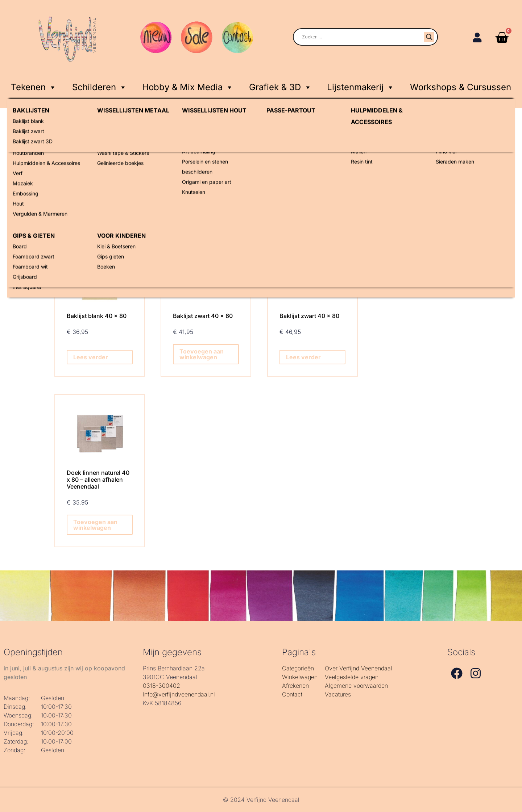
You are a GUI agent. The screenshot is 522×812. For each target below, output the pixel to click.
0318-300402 (161, 686)
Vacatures (338, 694)
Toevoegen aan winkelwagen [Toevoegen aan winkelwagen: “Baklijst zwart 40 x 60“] (202, 354)
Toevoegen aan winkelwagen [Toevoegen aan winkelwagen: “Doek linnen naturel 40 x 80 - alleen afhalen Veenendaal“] (95, 525)
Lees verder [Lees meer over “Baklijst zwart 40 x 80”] (303, 357)
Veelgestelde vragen (352, 677)
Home (62, 142)
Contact (292, 694)
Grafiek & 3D (280, 86)
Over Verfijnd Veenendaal (359, 668)
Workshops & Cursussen (461, 87)
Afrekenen (295, 686)
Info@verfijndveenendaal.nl (179, 694)
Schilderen (100, 86)
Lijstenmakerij (361, 86)
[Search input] (357, 37)
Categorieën (298, 668)
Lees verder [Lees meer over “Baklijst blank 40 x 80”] (91, 357)
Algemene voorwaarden (356, 686)
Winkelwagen (300, 677)
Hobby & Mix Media (188, 86)
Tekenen (34, 86)
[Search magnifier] (429, 37)
